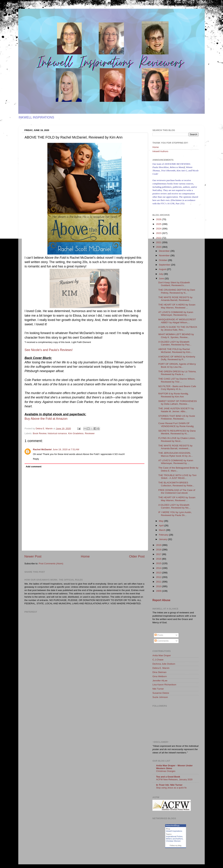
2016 (159, 559)
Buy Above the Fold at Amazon (46, 419)
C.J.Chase (158, 660)
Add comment (34, 467)
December (165, 251)
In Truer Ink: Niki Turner (169, 785)
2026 (159, 219)
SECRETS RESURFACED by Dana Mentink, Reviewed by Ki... (177, 432)
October (163, 260)
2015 (159, 563)
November (165, 255)
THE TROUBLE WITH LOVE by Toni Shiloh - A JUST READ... (177, 477)
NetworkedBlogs (173, 825)
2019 (159, 545)
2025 (159, 224)
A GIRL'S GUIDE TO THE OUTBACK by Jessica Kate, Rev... (178, 328)
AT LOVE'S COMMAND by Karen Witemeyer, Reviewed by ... (176, 314)
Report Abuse (161, 600)
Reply (36, 459)
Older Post (137, 556)
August (163, 269)
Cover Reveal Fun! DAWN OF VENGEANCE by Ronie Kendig (176, 425)
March (162, 530)
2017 (159, 554)
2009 (159, 591)
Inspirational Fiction (174, 836)
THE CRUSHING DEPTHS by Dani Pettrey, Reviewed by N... (177, 291)
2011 (159, 582)
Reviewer (90, 433)
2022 (159, 238)
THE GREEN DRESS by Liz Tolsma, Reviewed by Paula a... (177, 373)
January (163, 539)
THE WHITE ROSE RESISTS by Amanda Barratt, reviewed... (175, 447)
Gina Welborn (160, 676)
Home (85, 556)
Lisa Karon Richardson (164, 685)
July (161, 274)
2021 (159, 242)
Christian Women (173, 841)
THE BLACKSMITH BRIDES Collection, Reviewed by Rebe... (176, 484)
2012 (159, 577)
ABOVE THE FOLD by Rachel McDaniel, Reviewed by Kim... (175, 351)
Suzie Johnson (160, 697)
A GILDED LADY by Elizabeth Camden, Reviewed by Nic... (174, 506)
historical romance (57, 433)
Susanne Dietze (161, 693)
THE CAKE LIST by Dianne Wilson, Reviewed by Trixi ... (177, 380)
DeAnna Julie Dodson (164, 664)
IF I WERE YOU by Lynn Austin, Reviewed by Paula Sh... (175, 514)
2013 (159, 573)
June (162, 278)
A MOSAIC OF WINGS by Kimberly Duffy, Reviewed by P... (177, 358)
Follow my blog (176, 846)
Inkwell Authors (160, 151)
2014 (159, 568)
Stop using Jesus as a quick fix (171, 788)
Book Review (40, 433)
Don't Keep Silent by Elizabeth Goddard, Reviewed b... (174, 284)
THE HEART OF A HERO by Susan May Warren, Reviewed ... (177, 306)
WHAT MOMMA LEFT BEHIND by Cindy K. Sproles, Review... (176, 336)
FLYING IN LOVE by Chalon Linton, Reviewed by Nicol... (177, 439)
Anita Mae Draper (162, 655)
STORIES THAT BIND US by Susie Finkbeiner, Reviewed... (177, 417)
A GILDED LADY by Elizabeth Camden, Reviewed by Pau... (175, 343)
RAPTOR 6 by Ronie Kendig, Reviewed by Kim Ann (174, 395)
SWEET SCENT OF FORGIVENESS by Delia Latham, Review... (178, 403)
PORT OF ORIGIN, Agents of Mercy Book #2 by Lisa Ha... (177, 365)
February (164, 535)
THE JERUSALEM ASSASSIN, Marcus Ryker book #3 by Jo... (176, 454)
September (165, 265)
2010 (159, 586)
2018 (159, 550)
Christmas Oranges (166, 771)
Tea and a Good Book (168, 777)
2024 (159, 229)
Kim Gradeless (76, 433)
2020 (159, 247)
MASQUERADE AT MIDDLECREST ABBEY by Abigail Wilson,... (177, 321)
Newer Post (33, 556)
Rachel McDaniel (42, 449)
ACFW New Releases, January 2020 (174, 779)
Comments (162, 641)
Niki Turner (158, 689)
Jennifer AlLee (160, 681)
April (162, 525)
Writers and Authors (174, 839)
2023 (159, 233)
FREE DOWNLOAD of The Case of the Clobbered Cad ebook (177, 491)
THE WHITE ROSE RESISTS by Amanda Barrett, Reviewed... (175, 299)
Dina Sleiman (159, 672)
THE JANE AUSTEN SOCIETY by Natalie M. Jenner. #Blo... (176, 410)
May (161, 521)
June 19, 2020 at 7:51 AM (66, 449)
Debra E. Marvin (161, 668)
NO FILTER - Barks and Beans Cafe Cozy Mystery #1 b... (177, 388)
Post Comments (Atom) (51, 564)
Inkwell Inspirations (174, 831)
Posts (159, 635)
